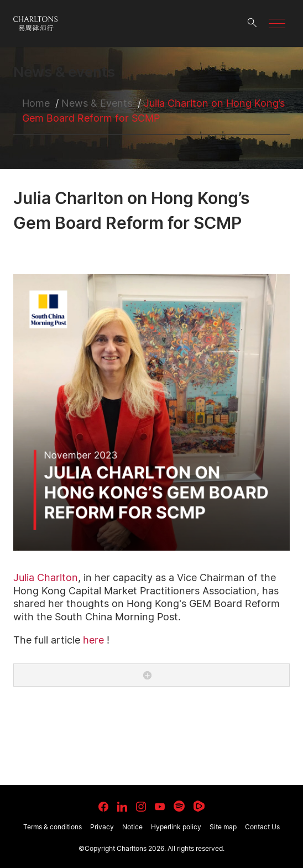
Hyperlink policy (176, 827)
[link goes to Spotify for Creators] (179, 806)
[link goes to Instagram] (141, 807)
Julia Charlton (46, 577)
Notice (132, 827)
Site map (223, 827)
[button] (277, 23)
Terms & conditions (53, 827)
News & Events (97, 103)
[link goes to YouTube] (160, 807)
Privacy (102, 827)
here (93, 640)
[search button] (252, 23)
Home (36, 103)
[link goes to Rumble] (199, 806)
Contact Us (262, 827)
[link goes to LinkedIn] (122, 805)
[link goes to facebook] (103, 807)
